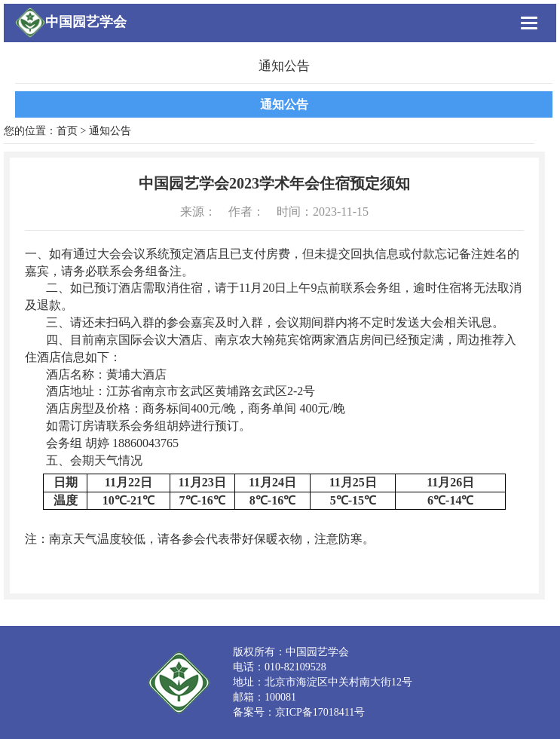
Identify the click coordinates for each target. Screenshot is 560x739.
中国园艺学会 (86, 22)
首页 (67, 131)
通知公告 (284, 104)
